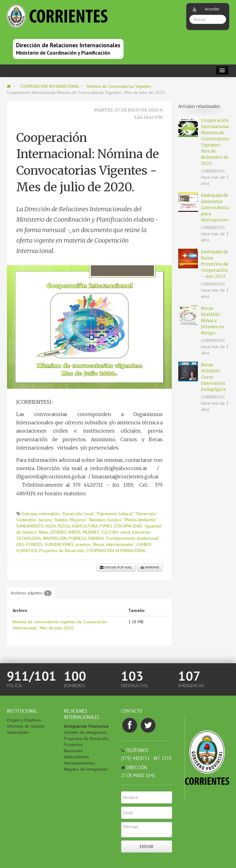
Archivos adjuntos (31, 593)
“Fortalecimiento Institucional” (132, 538)
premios (83, 544)
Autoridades (18, 732)
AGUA (51, 526)
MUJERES (91, 532)
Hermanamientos (79, 763)
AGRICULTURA (85, 526)
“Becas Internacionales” (113, 544)
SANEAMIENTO (30, 526)
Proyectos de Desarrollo (62, 551)
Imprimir (150, 567)
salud (125, 532)
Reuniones (73, 751)
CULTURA (110, 532)
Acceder (212, 9)
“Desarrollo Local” (78, 514)
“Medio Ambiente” (140, 520)
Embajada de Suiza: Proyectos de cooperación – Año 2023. (215, 264)
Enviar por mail (116, 567)
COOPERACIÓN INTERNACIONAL (50, 86)
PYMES (106, 526)
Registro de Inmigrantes (86, 769)
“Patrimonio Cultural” (115, 514)
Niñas (44, 532)
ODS (20, 544)
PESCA (64, 526)
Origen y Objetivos (24, 720)
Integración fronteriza (86, 726)
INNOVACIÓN (55, 538)
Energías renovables (41, 514)
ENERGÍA (96, 538)
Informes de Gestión (26, 726)
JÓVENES (59, 532)
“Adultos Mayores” (70, 520)
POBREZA (77, 538)
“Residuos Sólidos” (105, 520)
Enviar (147, 847)
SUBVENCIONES (59, 544)
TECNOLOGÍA (29, 538)
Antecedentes (77, 757)
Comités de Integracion (85, 732)
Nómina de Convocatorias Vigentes (120, 86)
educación (141, 532)
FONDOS (35, 544)
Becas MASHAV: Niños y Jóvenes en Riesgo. (212, 321)
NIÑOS (75, 532)
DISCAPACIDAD (128, 526)
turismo (45, 520)
